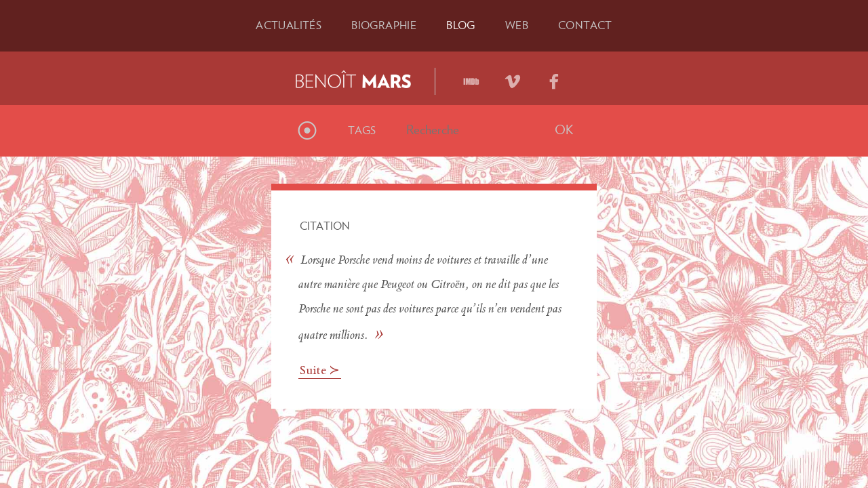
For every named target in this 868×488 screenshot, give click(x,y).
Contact (585, 25)
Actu (289, 25)
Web (517, 25)
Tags (362, 130)
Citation (325, 226)
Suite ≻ (320, 371)
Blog (461, 25)
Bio (384, 25)
